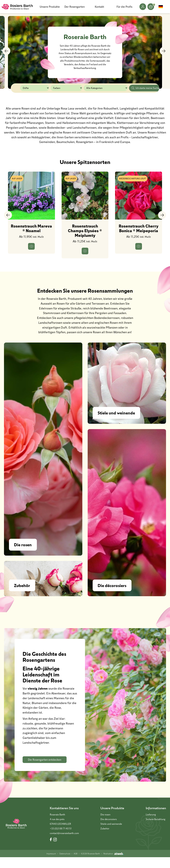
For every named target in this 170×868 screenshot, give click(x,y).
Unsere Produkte (50, 7)
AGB (76, 864)
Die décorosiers (109, 830)
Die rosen (105, 825)
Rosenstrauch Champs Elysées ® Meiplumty (85, 231)
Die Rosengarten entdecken (45, 770)
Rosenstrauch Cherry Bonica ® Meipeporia (139, 228)
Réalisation (114, 864)
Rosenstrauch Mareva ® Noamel (31, 228)
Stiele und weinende (111, 835)
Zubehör (105, 839)
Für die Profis (124, 7)
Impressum (51, 864)
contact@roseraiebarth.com (64, 844)
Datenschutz (65, 864)
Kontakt (99, 7)
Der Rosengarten (75, 7)
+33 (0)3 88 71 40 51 (61, 839)
